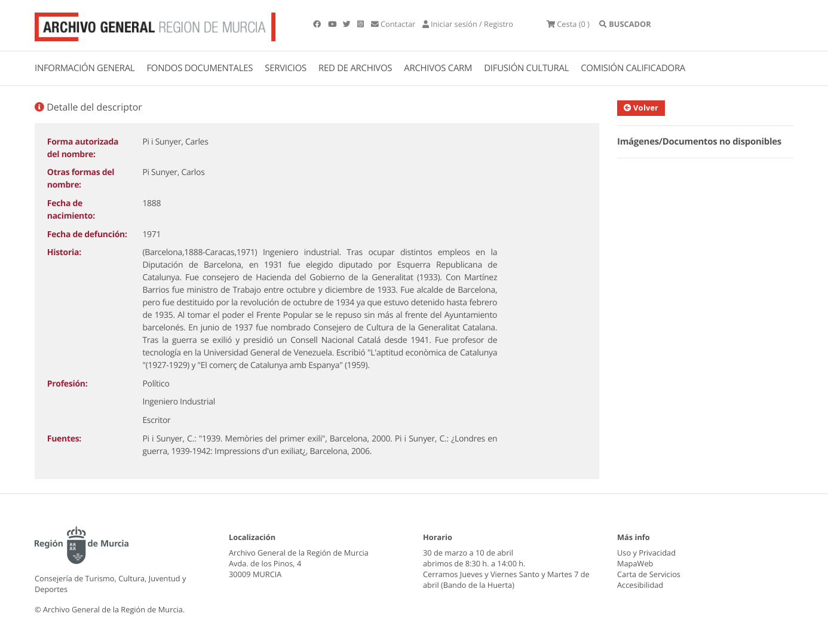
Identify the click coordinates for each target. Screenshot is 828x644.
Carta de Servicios (649, 574)
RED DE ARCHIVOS (355, 68)
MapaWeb (635, 563)
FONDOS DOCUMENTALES (200, 68)
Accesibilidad (640, 585)
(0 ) (568, 24)
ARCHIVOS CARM (438, 68)
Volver (644, 108)
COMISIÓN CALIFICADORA (633, 68)
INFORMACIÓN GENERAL (85, 68)
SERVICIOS (286, 68)
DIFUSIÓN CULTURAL (526, 68)
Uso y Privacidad (646, 553)
